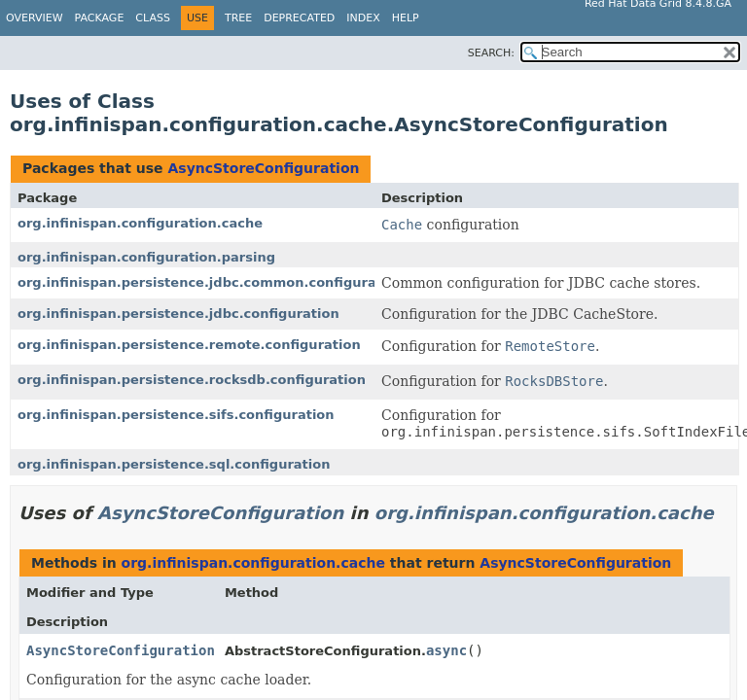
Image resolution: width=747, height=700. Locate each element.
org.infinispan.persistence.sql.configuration (174, 464)
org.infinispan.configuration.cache (140, 223)
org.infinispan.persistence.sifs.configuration (176, 415)
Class (153, 18)
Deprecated (299, 18)
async (446, 650)
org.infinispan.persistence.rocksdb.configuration (192, 380)
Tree (238, 18)
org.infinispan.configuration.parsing (146, 257)
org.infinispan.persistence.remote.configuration (189, 345)
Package (100, 18)
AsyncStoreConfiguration (263, 168)
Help (406, 18)
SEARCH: (491, 53)
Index (363, 18)
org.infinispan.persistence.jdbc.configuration (178, 314)
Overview (35, 18)
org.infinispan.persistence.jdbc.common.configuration (211, 282)
